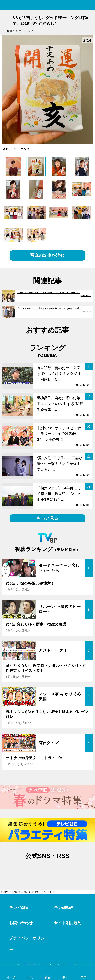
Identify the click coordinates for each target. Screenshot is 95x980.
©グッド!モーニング (50, 892)
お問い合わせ (21, 923)
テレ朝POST (48, 5)
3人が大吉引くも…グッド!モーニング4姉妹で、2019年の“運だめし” (31, 892)
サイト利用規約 (68, 923)
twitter (35, 868)
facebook (47, 868)
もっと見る (47, 518)
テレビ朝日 (19, 908)
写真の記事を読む (47, 255)
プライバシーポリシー (27, 944)
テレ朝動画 (64, 908)
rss (60, 868)
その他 (14, 892)
